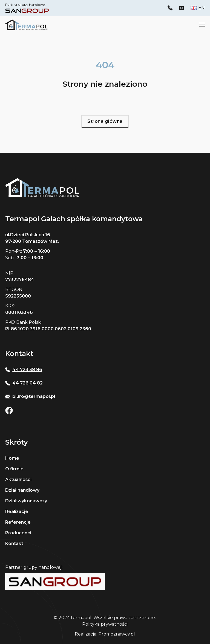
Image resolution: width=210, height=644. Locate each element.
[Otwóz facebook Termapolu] (9, 410)
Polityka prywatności (105, 624)
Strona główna (105, 121)
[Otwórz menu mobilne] (202, 25)
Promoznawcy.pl (117, 634)
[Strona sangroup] (55, 582)
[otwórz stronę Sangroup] (27, 10)
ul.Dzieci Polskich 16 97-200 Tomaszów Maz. (32, 238)
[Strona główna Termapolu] (26, 25)
